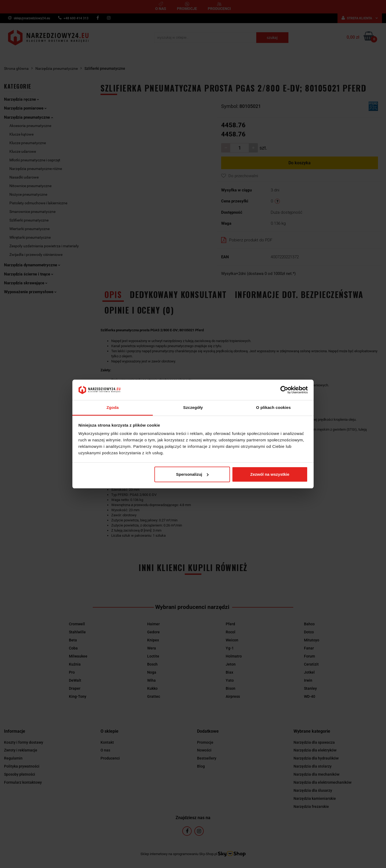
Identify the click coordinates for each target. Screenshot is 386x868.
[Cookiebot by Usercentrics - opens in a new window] (284, 390)
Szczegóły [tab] (193, 407)
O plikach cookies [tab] (273, 407)
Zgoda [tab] (113, 407)
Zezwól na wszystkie (270, 474)
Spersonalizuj (192, 474)
